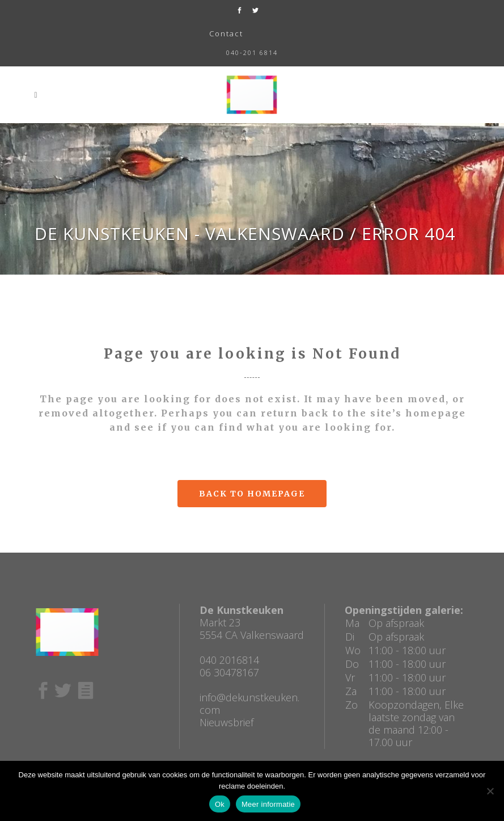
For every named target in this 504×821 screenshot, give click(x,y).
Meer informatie (268, 804)
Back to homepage (252, 494)
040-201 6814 (252, 52)
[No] (490, 791)
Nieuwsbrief (226, 722)
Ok (220, 804)
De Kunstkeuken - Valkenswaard (190, 233)
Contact (226, 33)
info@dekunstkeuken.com (249, 704)
